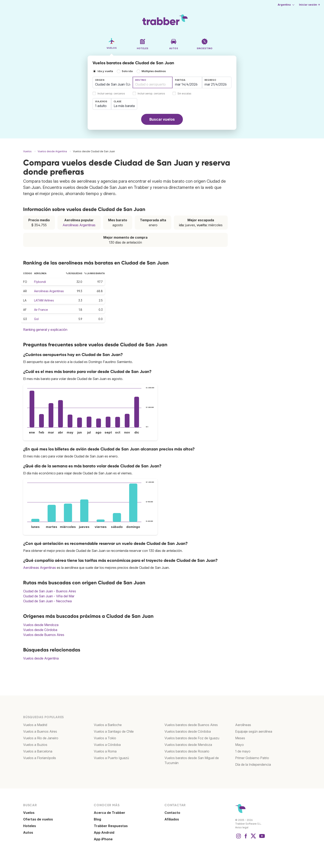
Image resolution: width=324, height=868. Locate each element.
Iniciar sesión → (309, 5)
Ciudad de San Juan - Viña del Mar (49, 596)
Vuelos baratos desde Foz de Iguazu (192, 738)
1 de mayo (243, 751)
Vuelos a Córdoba (107, 745)
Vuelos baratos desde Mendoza (188, 745)
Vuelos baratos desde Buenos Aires (191, 725)
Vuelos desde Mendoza (41, 625)
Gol (36, 319)
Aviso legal (242, 827)
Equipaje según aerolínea (254, 731)
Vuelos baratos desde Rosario (187, 751)
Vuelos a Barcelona (38, 751)
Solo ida (127, 71)
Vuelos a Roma (105, 751)
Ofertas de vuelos (38, 819)
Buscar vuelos (162, 119)
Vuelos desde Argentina (41, 658)
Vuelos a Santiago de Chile (114, 731)
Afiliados (172, 819)
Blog (97, 819)
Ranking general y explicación (45, 330)
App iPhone (103, 839)
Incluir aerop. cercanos (111, 94)
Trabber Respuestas (111, 826)
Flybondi (40, 282)
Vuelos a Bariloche (108, 725)
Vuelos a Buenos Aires (40, 731)
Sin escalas (184, 94)
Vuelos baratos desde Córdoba (188, 731)
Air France (41, 310)
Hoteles (30, 826)
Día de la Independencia (253, 764)
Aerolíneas (243, 725)
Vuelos (29, 813)
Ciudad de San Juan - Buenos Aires (50, 591)
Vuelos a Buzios (35, 745)
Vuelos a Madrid (35, 725)
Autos (28, 832)
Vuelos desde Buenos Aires (44, 635)
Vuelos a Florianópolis (40, 758)
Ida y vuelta (105, 71)
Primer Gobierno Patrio (252, 758)
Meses (240, 738)
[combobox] (113, 82)
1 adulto (101, 106)
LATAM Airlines (44, 300)
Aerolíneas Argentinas (79, 225)
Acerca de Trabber (110, 813)
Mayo (239, 745)
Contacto (172, 813)
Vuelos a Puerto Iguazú (111, 758)
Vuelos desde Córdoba (40, 630)
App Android (104, 832)
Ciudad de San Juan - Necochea (47, 601)
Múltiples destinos (154, 71)
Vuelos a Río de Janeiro (41, 738)
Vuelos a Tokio (105, 738)
